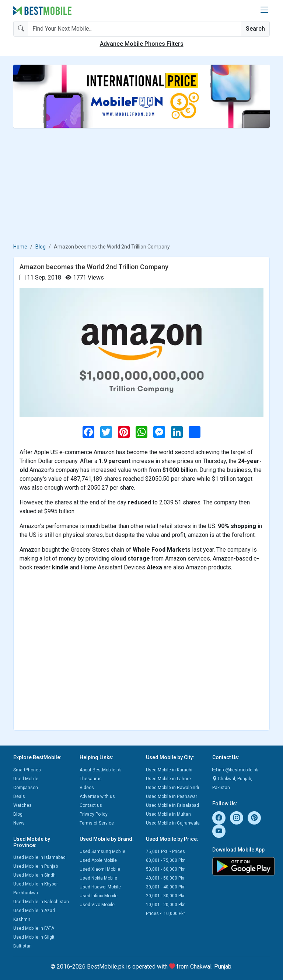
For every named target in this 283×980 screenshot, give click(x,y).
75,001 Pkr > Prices (165, 851)
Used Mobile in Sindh (34, 875)
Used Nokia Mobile (98, 878)
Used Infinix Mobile (99, 896)
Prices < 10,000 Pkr (165, 914)
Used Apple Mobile (98, 860)
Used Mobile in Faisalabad (172, 805)
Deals (19, 796)
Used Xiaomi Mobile (100, 869)
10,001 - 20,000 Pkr (165, 905)
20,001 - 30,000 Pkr (165, 896)
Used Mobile (26, 779)
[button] (264, 10)
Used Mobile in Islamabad (39, 857)
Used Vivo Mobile (97, 905)
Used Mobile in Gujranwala (173, 823)
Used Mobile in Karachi (169, 770)
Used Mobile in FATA (34, 928)
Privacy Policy (94, 814)
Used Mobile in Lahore (168, 779)
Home (20, 247)
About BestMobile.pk (100, 770)
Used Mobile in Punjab (36, 866)
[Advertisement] (141, 185)
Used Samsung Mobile (102, 851)
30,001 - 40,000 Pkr (165, 887)
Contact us (91, 805)
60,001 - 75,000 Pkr (165, 860)
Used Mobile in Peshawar (172, 796)
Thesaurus (91, 779)
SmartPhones (27, 770)
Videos (87, 788)
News (19, 823)
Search (255, 29)
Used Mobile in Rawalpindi (172, 788)
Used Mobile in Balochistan (41, 902)
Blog (41, 247)
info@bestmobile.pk (235, 770)
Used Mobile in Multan (168, 814)
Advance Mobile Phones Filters (142, 44)
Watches (22, 805)
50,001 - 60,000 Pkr (165, 869)
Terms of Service (97, 823)
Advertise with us (97, 796)
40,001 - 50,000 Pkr (165, 878)
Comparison (26, 788)
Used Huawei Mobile (100, 887)
